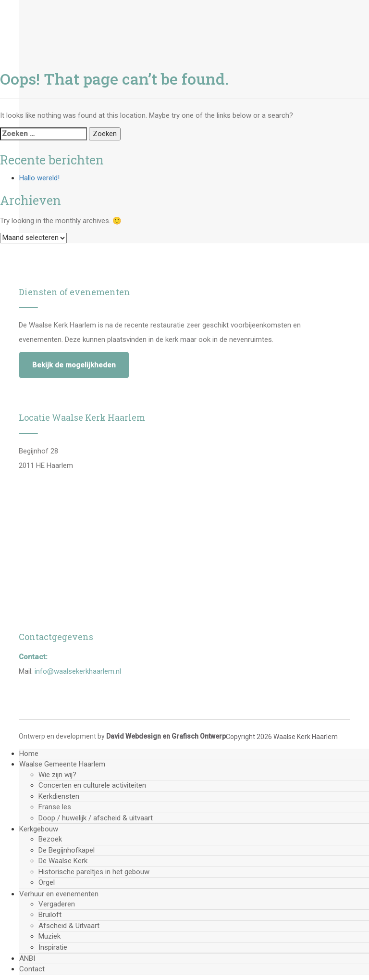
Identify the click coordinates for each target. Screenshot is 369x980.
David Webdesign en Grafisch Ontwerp (166, 736)
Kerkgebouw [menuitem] (39, 829)
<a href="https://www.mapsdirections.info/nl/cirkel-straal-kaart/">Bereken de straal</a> (176, 538)
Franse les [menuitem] (55, 807)
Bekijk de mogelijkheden (74, 365)
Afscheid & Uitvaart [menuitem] (69, 926)
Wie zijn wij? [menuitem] (57, 775)
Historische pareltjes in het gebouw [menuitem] (94, 872)
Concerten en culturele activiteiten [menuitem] (92, 785)
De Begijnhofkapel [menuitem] (67, 850)
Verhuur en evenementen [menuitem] (59, 894)
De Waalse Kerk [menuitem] (63, 861)
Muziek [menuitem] (49, 936)
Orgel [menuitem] (47, 882)
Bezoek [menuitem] (50, 839)
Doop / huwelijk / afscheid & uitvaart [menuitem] (96, 818)
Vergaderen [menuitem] (57, 904)
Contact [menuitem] (32, 969)
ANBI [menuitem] (27, 958)
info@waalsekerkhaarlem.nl (78, 671)
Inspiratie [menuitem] (53, 947)
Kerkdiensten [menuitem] (59, 796)
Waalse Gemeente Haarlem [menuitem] (62, 764)
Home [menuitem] (29, 754)
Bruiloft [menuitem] (50, 915)
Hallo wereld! (39, 178)
